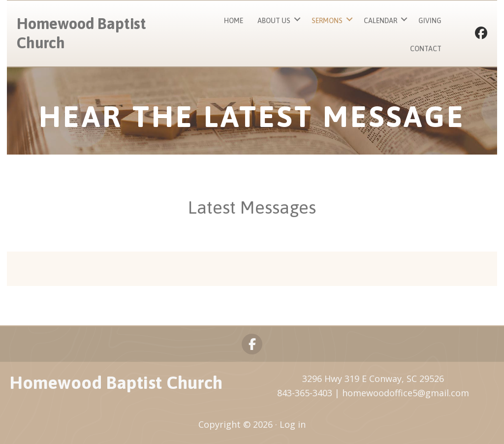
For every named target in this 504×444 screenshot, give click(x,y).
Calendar (380, 21)
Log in (293, 424)
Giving (430, 21)
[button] (297, 19)
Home (234, 21)
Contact (426, 49)
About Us (274, 21)
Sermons (327, 21)
